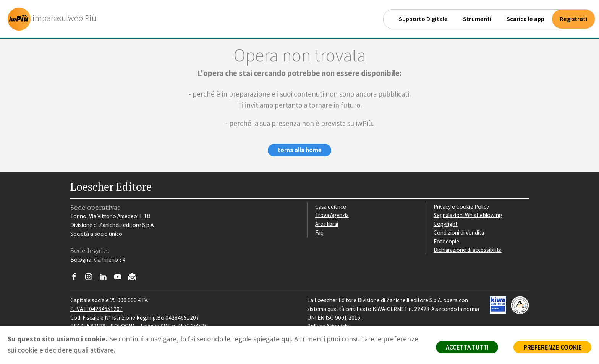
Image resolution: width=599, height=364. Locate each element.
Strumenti (477, 19)
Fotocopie (446, 241)
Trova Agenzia (332, 215)
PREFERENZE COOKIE (552, 347)
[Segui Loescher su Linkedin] (106, 279)
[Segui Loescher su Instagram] (91, 279)
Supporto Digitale (423, 19)
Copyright (446, 224)
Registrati (573, 19)
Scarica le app (525, 19)
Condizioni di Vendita (459, 233)
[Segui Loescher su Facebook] (77, 279)
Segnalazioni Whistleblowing (468, 215)
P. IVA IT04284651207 (96, 309)
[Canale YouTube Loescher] (121, 279)
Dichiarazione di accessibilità (468, 250)
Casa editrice (331, 207)
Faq (320, 233)
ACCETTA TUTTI (465, 347)
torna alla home (300, 150)
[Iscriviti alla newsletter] (135, 278)
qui (286, 339)
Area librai (327, 224)
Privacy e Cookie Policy (461, 207)
